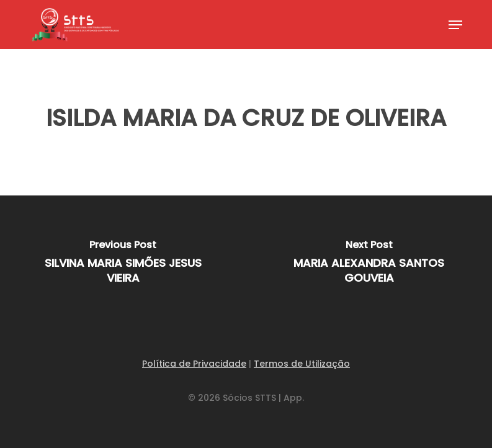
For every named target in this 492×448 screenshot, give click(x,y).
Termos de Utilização (302, 364)
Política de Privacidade (194, 364)
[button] (455, 25)
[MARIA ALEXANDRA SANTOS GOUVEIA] (369, 265)
